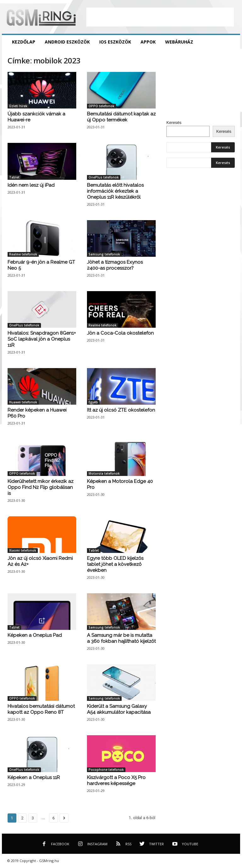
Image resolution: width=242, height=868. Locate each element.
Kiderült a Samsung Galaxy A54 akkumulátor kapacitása (119, 709)
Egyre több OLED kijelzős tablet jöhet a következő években (115, 564)
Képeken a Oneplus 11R (34, 777)
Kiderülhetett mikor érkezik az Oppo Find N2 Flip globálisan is (40, 487)
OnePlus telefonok (104, 177)
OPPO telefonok (101, 106)
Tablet (14, 177)
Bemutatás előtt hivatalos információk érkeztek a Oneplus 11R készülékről (115, 191)
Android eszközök (67, 42)
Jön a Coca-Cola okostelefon (120, 333)
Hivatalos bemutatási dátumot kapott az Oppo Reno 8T (41, 709)
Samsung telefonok (104, 254)
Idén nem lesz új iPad (31, 185)
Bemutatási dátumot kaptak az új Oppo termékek (121, 117)
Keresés (174, 123)
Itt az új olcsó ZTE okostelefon (121, 410)
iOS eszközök (115, 42)
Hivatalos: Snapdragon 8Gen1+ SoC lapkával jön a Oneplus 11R (42, 339)
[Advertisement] (160, 17)
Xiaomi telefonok (23, 550)
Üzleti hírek (18, 106)
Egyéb (93, 402)
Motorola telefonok (104, 473)
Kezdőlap (24, 42)
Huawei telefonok (23, 402)
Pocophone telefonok (106, 770)
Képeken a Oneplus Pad (35, 635)
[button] (231, 42)
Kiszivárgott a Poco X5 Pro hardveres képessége (116, 780)
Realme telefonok (23, 254)
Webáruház (179, 42)
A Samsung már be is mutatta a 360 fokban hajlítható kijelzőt (121, 638)
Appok (148, 42)
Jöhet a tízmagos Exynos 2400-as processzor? (115, 265)
